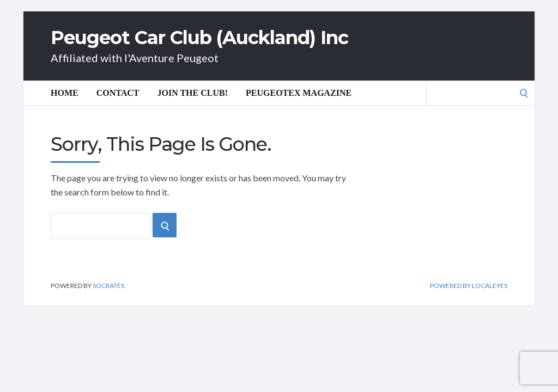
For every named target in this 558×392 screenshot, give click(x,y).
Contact (118, 93)
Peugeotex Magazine (299, 93)
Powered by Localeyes (469, 286)
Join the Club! (193, 93)
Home (65, 93)
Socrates (108, 286)
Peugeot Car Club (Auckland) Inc (199, 38)
